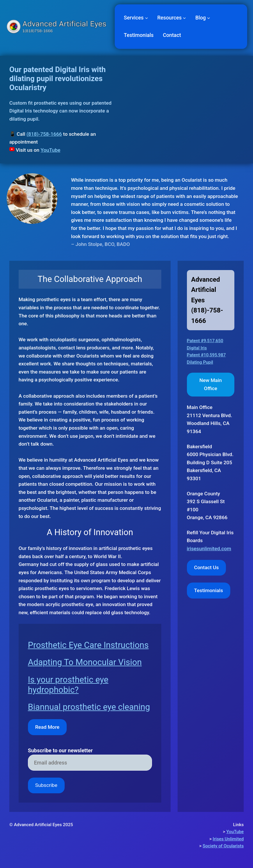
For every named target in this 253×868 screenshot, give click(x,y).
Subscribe (46, 785)
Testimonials (209, 590)
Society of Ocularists (223, 846)
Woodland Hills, (204, 423)
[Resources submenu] (184, 18)
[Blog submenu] (209, 18)
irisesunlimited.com (209, 549)
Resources (169, 18)
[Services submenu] (147, 18)
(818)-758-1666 (44, 134)
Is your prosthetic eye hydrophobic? (68, 685)
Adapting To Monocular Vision (85, 662)
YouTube (50, 150)
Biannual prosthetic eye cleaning (89, 707)
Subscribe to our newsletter (60, 751)
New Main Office (211, 384)
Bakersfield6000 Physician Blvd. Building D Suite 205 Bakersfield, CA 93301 (210, 462)
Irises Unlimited (228, 839)
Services (134, 18)
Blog (201, 18)
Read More (47, 727)
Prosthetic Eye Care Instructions (88, 645)
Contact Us (207, 567)
